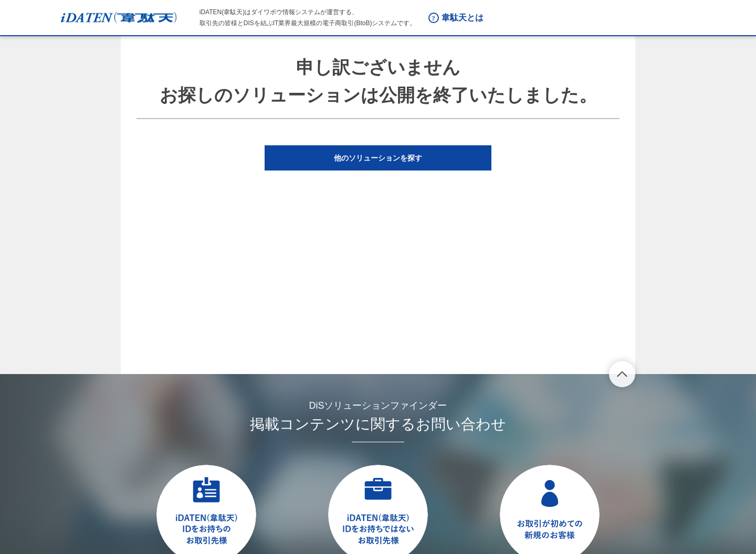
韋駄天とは (463, 18)
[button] (378, 158)
